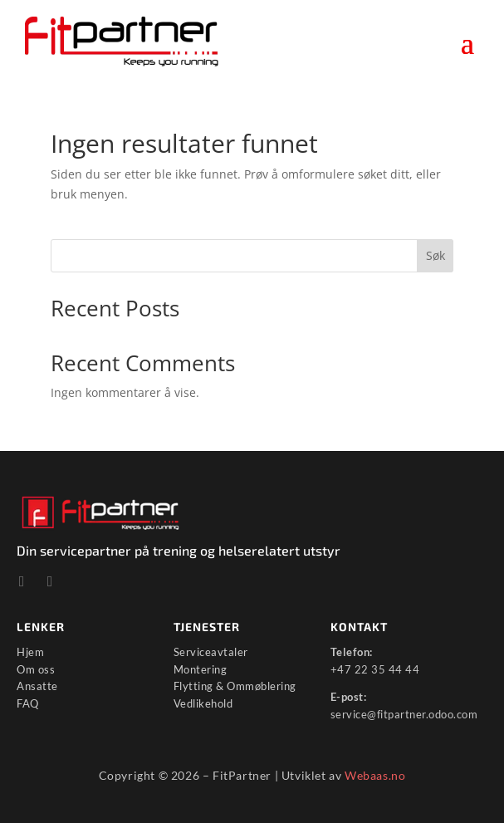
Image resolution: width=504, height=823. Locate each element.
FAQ (28, 703)
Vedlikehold (203, 703)
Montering (201, 669)
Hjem (30, 652)
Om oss (36, 669)
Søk (435, 255)
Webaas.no (375, 775)
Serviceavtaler (211, 652)
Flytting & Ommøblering (235, 686)
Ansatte (37, 686)
